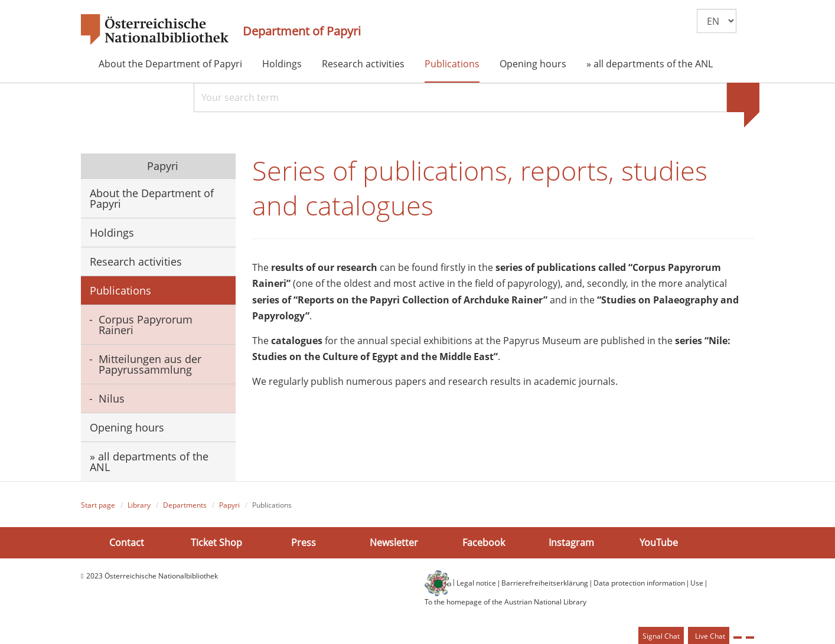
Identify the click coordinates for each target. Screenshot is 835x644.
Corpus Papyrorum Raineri (146, 325)
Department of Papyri (302, 31)
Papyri (161, 166)
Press (304, 542)
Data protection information (639, 583)
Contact (127, 542)
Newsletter (394, 542)
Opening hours (533, 64)
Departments (185, 505)
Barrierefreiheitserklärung (545, 583)
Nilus (112, 398)
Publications (452, 64)
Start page (98, 505)
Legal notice (476, 583)
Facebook (484, 542)
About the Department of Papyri (170, 64)
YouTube (659, 542)
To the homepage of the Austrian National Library (505, 602)
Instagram (571, 542)
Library (139, 505)
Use (697, 583)
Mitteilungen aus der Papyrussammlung (150, 364)
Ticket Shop (216, 542)
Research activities (363, 64)
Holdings (282, 64)
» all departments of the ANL (650, 64)
